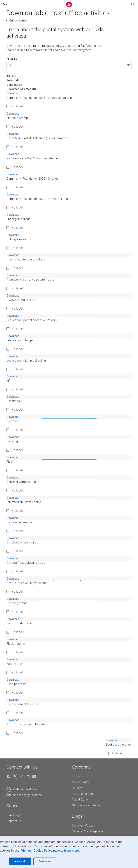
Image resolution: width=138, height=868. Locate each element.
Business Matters (83, 825)
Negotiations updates (86, 805)
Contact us (14, 821)
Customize (45, 861)
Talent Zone (80, 800)
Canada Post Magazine (87, 831)
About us (78, 776)
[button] (33, 5)
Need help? (14, 815)
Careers (77, 788)
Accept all (20, 861)
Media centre (81, 782)
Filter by (12, 59)
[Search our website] (133, 5)
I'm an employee (83, 794)
